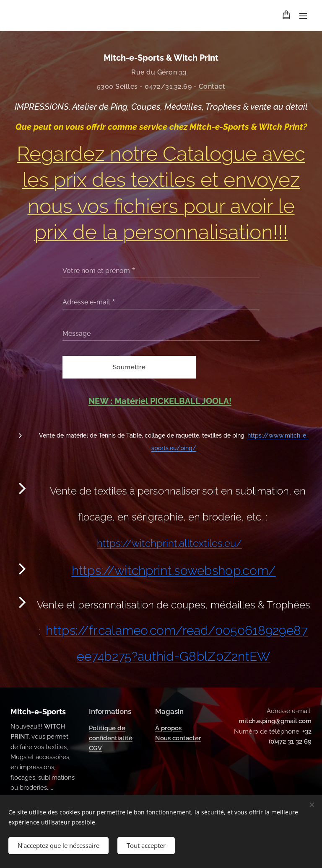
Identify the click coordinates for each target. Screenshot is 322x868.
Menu (303, 16)
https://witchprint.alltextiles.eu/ (169, 543)
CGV (95, 748)
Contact (212, 86)
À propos (168, 728)
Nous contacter (178, 738)
